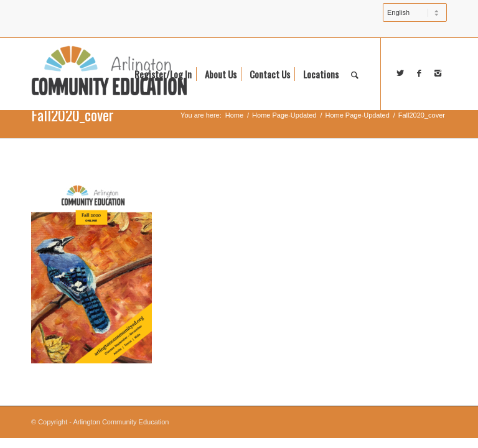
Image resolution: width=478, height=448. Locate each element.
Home (234, 115)
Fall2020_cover (73, 114)
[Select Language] (415, 12)
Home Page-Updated (284, 115)
